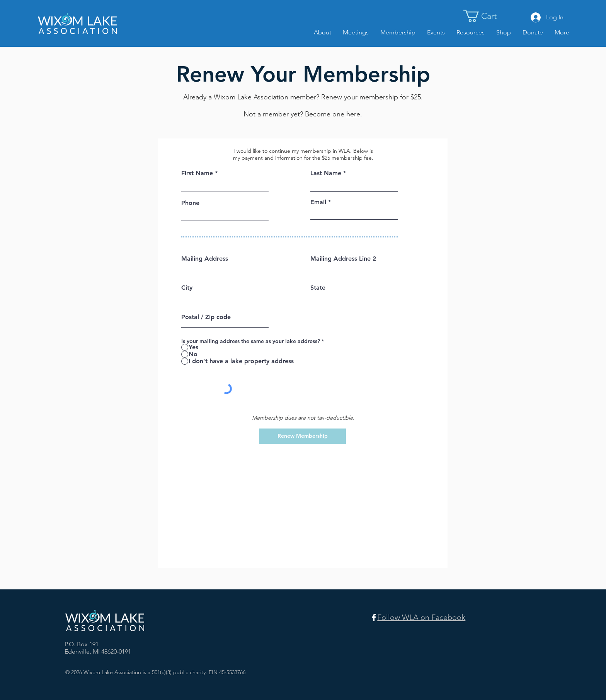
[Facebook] (374, 617)
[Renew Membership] (302, 436)
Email (318, 202)
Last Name (326, 173)
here (353, 114)
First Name (197, 173)
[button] (488, 16)
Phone (190, 203)
